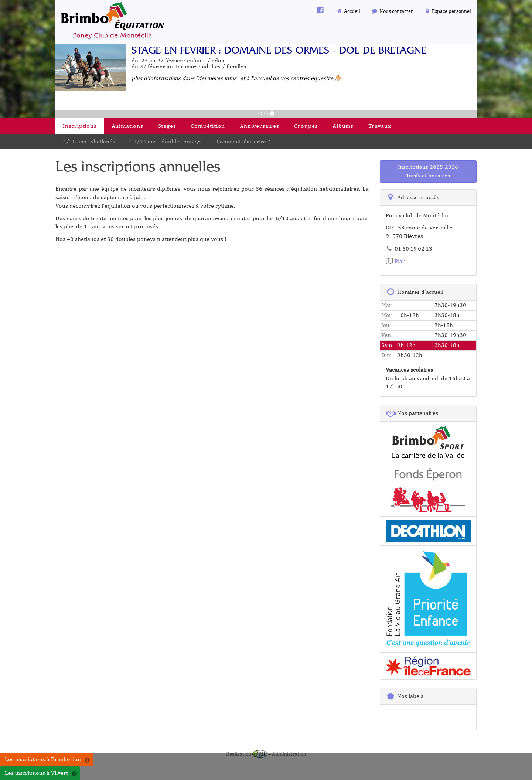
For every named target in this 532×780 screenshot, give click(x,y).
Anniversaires (259, 126)
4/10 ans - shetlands (89, 141)
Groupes (306, 126)
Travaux (380, 126)
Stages (167, 126)
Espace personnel (448, 11)
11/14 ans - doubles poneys (166, 141)
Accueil (348, 11)
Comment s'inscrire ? (243, 141)
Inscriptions (80, 126)
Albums (343, 126)
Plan (396, 261)
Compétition (208, 126)
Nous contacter (392, 11)
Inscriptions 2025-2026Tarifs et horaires (428, 171)
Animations (127, 126)
